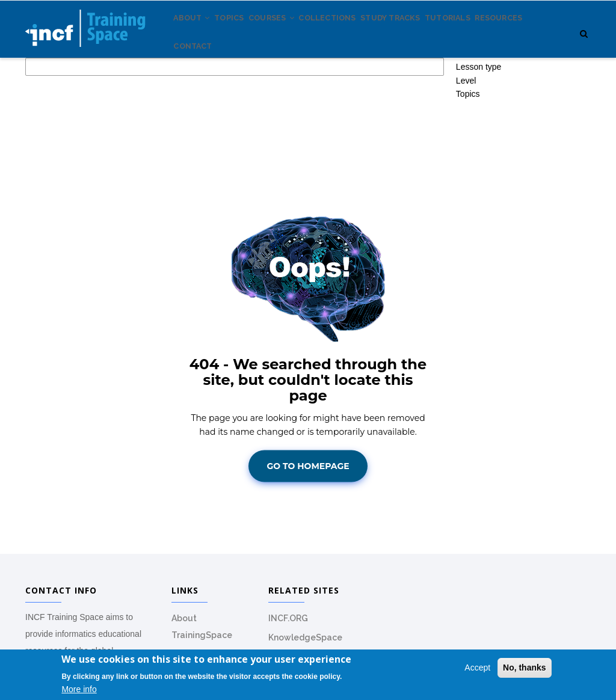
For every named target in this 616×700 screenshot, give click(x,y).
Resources (202, 90)
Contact (258, 90)
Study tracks (429, 35)
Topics (242, 35)
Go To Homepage (308, 518)
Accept (477, 668)
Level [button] (466, 133)
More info (79, 690)
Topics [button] (468, 146)
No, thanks (525, 668)
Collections (358, 35)
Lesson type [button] (479, 119)
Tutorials (495, 35)
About (196, 35)
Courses (292, 35)
